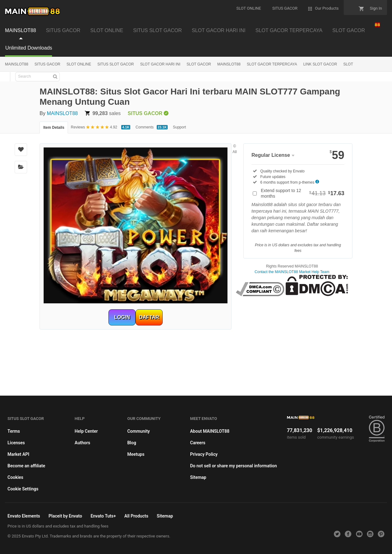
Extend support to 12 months (303, 193)
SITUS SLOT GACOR (157, 30)
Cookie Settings (23, 489)
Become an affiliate (26, 466)
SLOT (348, 64)
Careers (198, 443)
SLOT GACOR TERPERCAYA (289, 30)
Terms (14, 431)
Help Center (86, 431)
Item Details (54, 128)
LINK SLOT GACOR (320, 64)
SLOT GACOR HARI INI (219, 30)
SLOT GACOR (349, 30)
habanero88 (292, 327)
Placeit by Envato (65, 516)
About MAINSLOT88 (210, 431)
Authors (83, 443)
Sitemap (198, 477)
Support (179, 127)
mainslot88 (196, 339)
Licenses (16, 443)
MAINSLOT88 (21, 30)
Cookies (15, 477)
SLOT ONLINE (107, 30)
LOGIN (122, 317)
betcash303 (292, 316)
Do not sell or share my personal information (234, 466)
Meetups (136, 454)
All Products (136, 516)
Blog (131, 443)
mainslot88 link (292, 304)
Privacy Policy (204, 454)
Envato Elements (24, 516)
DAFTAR (149, 317)
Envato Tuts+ (103, 516)
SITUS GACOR (63, 30)
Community (138, 431)
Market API (18, 454)
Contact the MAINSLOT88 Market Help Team (292, 272)
